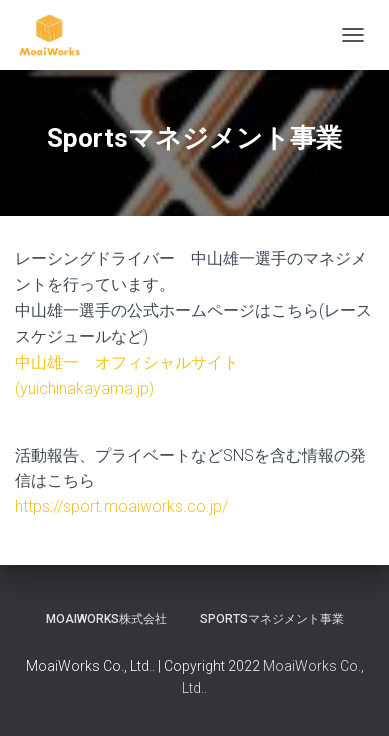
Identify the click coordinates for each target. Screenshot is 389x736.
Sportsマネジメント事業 (272, 619)
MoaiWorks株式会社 (106, 619)
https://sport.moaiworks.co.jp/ (121, 506)
